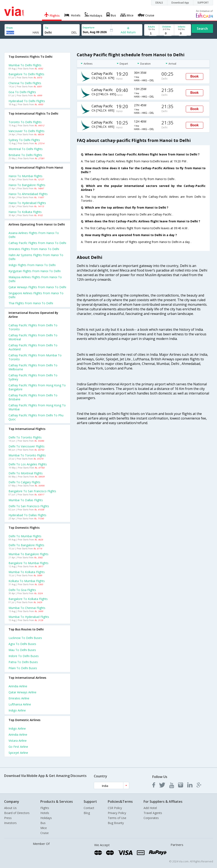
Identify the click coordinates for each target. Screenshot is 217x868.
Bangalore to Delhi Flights (26, 74)
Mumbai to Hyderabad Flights (29, 617)
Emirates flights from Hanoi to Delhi (34, 249)
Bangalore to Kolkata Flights (28, 599)
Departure (89, 27)
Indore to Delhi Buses (24, 656)
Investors (10, 823)
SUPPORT (203, 3)
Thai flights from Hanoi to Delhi (31, 303)
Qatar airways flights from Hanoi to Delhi (37, 287)
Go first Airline (18, 747)
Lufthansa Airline (20, 704)
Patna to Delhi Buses (23, 662)
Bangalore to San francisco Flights (32, 491)
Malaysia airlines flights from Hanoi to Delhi (35, 279)
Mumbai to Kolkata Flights (27, 572)
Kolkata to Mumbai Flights (27, 581)
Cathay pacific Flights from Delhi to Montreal (33, 337)
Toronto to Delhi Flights (25, 122)
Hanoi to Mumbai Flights (25, 176)
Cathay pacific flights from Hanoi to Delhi (37, 243)
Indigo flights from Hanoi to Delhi (32, 265)
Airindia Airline (18, 686)
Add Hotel (150, 808)
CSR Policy (115, 808)
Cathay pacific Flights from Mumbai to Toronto (35, 357)
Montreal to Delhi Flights (26, 149)
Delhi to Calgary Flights (24, 482)
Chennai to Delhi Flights (25, 83)
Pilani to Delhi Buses (23, 668)
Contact (89, 808)
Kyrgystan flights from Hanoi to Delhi (35, 271)
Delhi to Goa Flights (22, 590)
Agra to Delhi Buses (22, 644)
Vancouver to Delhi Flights (27, 131)
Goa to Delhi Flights (22, 92)
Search (202, 29)
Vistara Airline (18, 741)
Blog (87, 813)
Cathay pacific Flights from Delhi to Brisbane (33, 397)
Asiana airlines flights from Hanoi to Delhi (34, 235)
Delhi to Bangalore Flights (26, 545)
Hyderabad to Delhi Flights (27, 101)
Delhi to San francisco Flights (29, 506)
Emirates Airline (19, 698)
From (10, 28)
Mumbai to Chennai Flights (27, 608)
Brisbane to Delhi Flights (25, 155)
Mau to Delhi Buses (22, 650)
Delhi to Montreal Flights (26, 473)
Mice (44, 828)
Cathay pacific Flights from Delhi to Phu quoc (36, 417)
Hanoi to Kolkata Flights (25, 212)
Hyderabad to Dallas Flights (27, 515)
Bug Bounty (116, 823)
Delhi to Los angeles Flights (28, 464)
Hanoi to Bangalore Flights (27, 185)
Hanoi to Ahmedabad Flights (28, 194)
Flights (45, 808)
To (47, 28)
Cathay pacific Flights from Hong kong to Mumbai (37, 407)
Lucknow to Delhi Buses (25, 638)
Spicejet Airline (18, 753)
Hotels (45, 813)
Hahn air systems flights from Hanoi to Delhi (36, 257)
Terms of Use (117, 818)
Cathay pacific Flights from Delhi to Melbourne (33, 367)
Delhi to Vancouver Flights (27, 446)
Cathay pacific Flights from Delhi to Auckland (33, 347)
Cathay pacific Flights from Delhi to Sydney (33, 377)
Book (195, 76)
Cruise (45, 833)
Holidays (46, 818)
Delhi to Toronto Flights (25, 437)
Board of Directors (17, 813)
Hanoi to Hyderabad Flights (27, 203)
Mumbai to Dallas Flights (26, 500)
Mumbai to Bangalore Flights (29, 554)
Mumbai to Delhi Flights (25, 65)
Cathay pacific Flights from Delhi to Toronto (33, 327)
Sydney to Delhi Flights (24, 140)
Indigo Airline (17, 710)
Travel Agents (153, 813)
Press (8, 818)
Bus (43, 823)
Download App (180, 3)
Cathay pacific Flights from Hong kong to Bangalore (37, 387)
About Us (10, 808)
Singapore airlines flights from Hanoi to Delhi (36, 295)
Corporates (151, 818)
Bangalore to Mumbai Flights (29, 563)
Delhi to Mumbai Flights (25, 536)
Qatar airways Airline (22, 692)
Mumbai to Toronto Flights (27, 455)
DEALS (159, 3)
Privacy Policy (117, 813)
